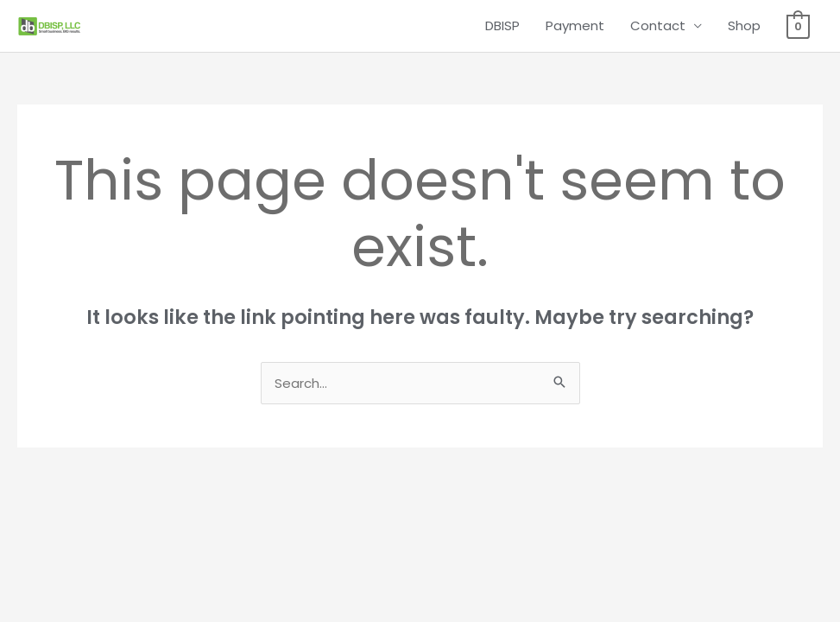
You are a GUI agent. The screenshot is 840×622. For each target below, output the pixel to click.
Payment (575, 25)
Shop (744, 25)
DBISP (502, 25)
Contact (658, 25)
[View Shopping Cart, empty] (798, 25)
